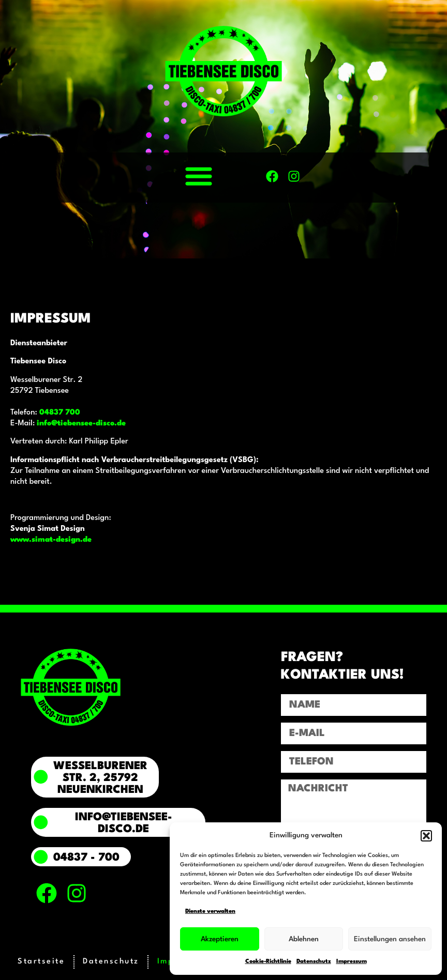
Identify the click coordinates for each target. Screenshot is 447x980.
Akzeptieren (220, 939)
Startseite (41, 962)
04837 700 (60, 413)
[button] (426, 836)
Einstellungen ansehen (390, 939)
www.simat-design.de (51, 540)
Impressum (352, 962)
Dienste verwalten (210, 912)
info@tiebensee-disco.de (81, 424)
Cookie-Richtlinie (268, 962)
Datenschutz (314, 962)
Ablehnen (304, 939)
